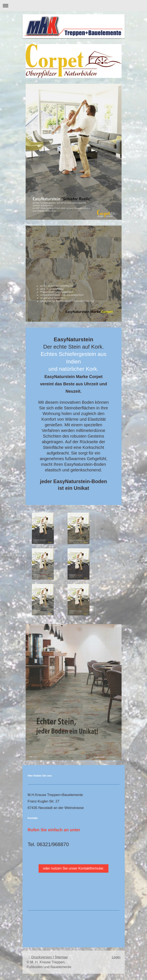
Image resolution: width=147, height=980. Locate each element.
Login (116, 957)
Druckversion (40, 957)
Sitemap (61, 957)
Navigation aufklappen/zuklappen (73, 6)
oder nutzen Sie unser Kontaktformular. (73, 868)
